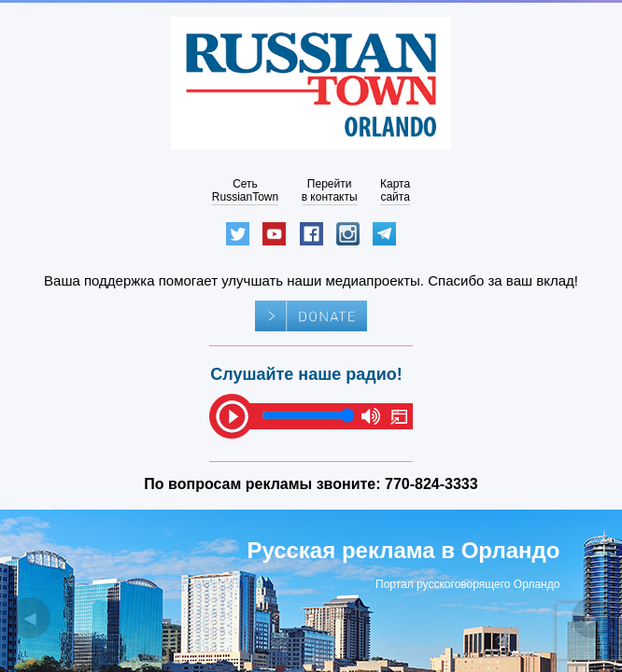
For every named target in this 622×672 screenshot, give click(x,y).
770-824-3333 (431, 484)
